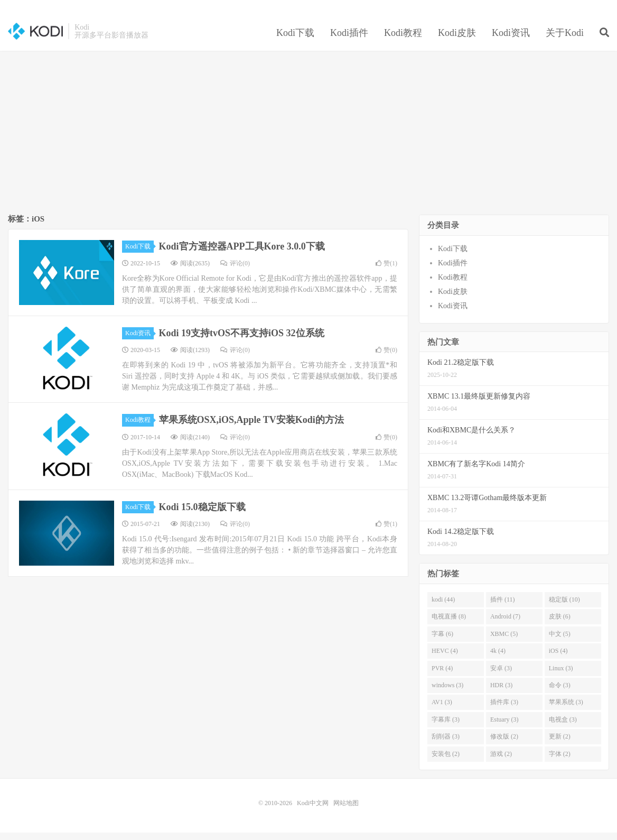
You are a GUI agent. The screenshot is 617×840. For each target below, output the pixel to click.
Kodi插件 (349, 39)
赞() (386, 271)
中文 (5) (560, 641)
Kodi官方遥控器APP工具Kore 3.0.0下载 (242, 254)
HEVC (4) (445, 658)
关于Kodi (565, 39)
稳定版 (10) (564, 607)
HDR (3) (501, 693)
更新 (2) (560, 744)
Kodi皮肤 (457, 39)
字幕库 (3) (446, 727)
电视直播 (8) (449, 624)
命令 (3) (560, 693)
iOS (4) (558, 658)
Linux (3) (561, 676)
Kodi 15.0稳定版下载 (202, 514)
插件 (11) (503, 607)
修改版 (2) (504, 744)
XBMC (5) (504, 641)
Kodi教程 (403, 39)
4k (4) (498, 658)
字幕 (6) (442, 641)
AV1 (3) (442, 710)
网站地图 (346, 810)
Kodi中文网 (35, 38)
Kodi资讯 (511, 39)
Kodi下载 (295, 39)
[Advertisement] (308, 141)
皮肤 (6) (560, 624)
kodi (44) (443, 607)
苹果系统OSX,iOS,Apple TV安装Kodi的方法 (251, 428)
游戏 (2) (501, 761)
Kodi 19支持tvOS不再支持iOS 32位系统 (242, 340)
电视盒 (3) (563, 727)
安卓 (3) (501, 676)
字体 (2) (560, 761)
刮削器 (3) (446, 744)
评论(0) (235, 271)
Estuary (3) (504, 727)
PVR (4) (442, 676)
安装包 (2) (446, 761)
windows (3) (447, 693)
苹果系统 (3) (566, 710)
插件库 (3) (504, 710)
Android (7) (505, 624)
